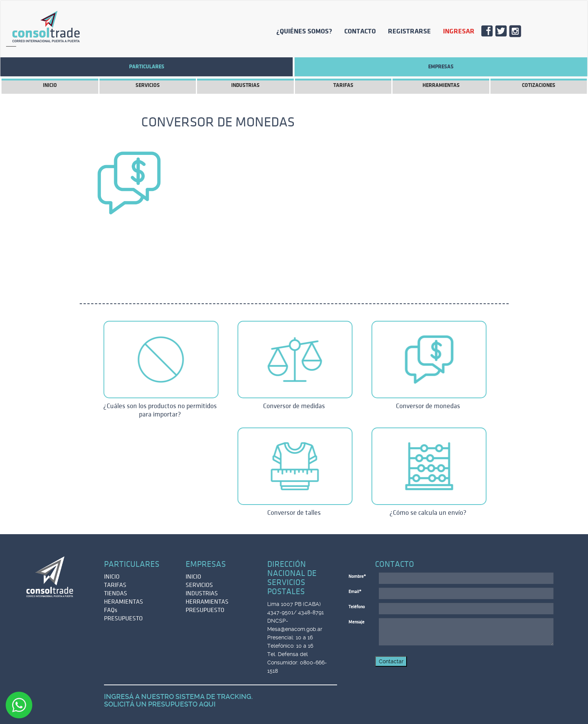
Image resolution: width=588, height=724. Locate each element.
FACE (490, 33)
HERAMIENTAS (124, 602)
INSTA (518, 33)
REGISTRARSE (409, 31)
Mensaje (356, 622)
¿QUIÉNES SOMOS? (304, 31)
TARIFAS (343, 85)
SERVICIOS (148, 85)
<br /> (349, 210)
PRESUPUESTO (123, 618)
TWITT (504, 33)
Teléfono (357, 607)
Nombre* (357, 577)
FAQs (111, 610)
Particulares (147, 67)
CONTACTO (360, 31)
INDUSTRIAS (245, 85)
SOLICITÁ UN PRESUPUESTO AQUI (160, 704)
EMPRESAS (441, 67)
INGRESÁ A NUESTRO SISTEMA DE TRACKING (178, 696)
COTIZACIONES (539, 85)
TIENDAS (116, 593)
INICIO (50, 85)
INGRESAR (459, 31)
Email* (355, 592)
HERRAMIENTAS (441, 85)
